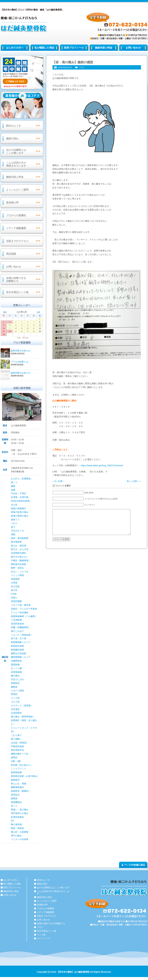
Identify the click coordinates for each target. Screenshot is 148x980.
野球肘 (14, 694)
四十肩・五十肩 (19, 638)
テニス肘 (15, 698)
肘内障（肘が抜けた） (22, 765)
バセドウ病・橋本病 (21, 605)
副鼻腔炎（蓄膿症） (21, 791)
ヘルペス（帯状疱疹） (22, 635)
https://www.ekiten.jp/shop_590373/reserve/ (102, 465)
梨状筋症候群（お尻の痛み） (25, 776)
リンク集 (41, 935)
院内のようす (14, 126)
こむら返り (16, 735)
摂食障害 (15, 579)
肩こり (14, 482)
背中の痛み (16, 836)
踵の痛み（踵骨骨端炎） (23, 717)
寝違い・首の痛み (20, 810)
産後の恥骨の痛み (20, 512)
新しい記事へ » (134, 481)
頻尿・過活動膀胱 (20, 538)
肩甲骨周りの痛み (20, 813)
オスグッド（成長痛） (22, 705)
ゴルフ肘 (15, 702)
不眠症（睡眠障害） (21, 560)
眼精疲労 (15, 780)
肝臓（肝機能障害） (21, 627)
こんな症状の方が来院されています (16, 164)
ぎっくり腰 (16, 668)
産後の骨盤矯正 (19, 508)
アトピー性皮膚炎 (20, 612)
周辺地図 (11, 254)
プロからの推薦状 (16, 215)
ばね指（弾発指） (20, 743)
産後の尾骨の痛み (20, 516)
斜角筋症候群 (17, 646)
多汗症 (14, 590)
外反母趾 (15, 709)
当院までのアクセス (17, 241)
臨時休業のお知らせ (26, 373)
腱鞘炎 (14, 687)
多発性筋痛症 (17, 817)
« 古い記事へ (58, 481)
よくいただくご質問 (17, 190)
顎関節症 (15, 683)
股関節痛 (15, 665)
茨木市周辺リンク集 (17, 292)
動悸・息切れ (17, 568)
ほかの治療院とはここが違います (16, 151)
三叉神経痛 (16, 620)
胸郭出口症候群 (19, 653)
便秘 (13, 534)
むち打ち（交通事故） (22, 479)
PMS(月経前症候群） (21, 501)
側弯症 (14, 757)
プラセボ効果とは (26, 362)
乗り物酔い (16, 739)
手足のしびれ (17, 679)
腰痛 (13, 486)
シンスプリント (19, 769)
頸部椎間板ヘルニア (21, 642)
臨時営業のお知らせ (26, 351)
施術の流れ (12, 139)
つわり (14, 523)
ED (12, 821)
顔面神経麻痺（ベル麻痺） (24, 616)
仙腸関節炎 (16, 661)
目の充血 (15, 586)
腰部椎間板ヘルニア (21, 657)
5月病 (14, 594)
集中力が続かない (20, 557)
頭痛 (13, 490)
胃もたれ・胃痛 (19, 784)
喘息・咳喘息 (17, 828)
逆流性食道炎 (17, 624)
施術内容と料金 (104, 48)
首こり (14, 806)
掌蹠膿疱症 (16, 802)
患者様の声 (12, 203)
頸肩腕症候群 (17, 650)
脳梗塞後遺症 (17, 787)
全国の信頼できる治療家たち (16, 280)
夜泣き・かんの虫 (20, 549)
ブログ (82, 67)
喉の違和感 (16, 824)
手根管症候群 (17, 746)
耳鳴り (14, 598)
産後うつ (15, 520)
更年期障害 (16, 542)
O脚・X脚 (16, 761)
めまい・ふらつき (20, 572)
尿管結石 (15, 795)
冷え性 (14, 505)
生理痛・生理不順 (20, 497)
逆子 (13, 527)
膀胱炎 (14, 798)
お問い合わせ (14, 267)
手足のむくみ (17, 531)
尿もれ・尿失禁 (19, 546)
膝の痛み (15, 676)
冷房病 (14, 583)
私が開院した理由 (44, 48)
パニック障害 (17, 575)
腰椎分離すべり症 (20, 754)
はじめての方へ (15, 48)
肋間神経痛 (16, 772)
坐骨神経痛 (16, 672)
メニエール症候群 (20, 839)
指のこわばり (17, 631)
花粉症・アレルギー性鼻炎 (24, 609)
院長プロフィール (74, 48)
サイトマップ (43, 938)
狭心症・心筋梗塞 (20, 832)
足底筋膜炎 (16, 713)
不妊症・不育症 (19, 493)
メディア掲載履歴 (16, 228)
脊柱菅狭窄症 (17, 750)
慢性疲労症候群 (19, 564)
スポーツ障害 (17, 691)
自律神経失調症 (19, 553)
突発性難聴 (16, 601)
